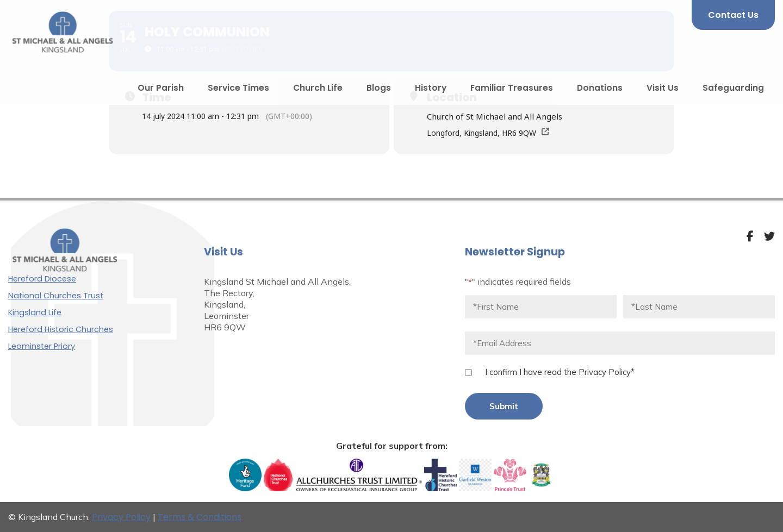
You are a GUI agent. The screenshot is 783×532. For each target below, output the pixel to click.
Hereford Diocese (42, 279)
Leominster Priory (42, 346)
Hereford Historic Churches (61, 329)
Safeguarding (733, 88)
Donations (600, 88)
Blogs (379, 88)
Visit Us (663, 88)
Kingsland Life (35, 312)
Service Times (238, 88)
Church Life (318, 88)
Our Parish (161, 88)
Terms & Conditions (200, 517)
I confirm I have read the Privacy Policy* (560, 372)
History (431, 88)
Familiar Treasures (512, 88)
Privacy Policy (121, 517)
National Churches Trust (56, 296)
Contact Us (733, 15)
